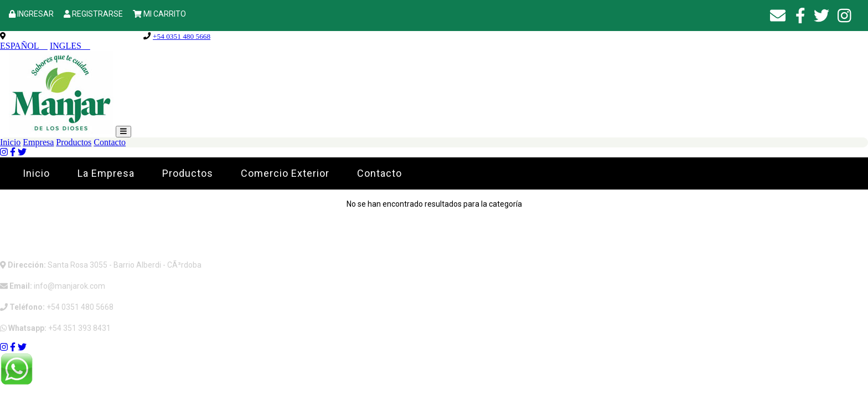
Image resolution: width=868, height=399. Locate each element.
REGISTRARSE (97, 14)
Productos (74, 142)
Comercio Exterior (285, 173)
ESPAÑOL (24, 46)
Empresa (38, 142)
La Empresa (106, 173)
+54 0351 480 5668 (182, 36)
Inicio (10, 142)
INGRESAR (35, 14)
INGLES (70, 46)
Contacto (110, 142)
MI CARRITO (165, 14)
